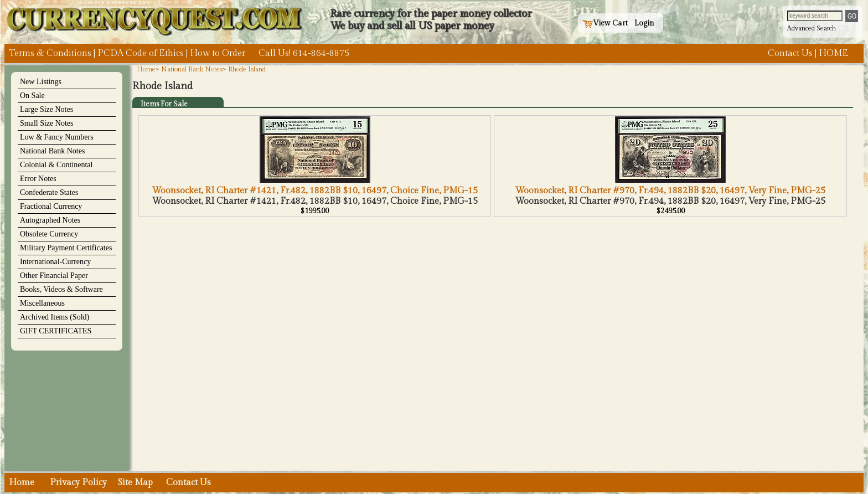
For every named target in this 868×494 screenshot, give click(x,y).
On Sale (32, 96)
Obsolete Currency (49, 234)
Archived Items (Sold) (55, 317)
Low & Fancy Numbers (57, 137)
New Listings (41, 82)
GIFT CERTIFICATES (56, 331)
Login (644, 23)
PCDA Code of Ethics (141, 53)
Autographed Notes (50, 220)
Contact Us (790, 53)
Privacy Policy (78, 483)
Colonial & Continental (56, 165)
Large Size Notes (46, 109)
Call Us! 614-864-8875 (304, 53)
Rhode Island (247, 69)
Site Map (135, 483)
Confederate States (49, 192)
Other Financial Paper (54, 276)
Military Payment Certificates (66, 248)
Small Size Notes (46, 123)
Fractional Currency (51, 206)
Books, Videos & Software (61, 289)
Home (146, 69)
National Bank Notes (52, 151)
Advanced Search (812, 28)
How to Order (218, 53)
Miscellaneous (42, 303)
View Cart (605, 23)
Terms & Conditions (50, 53)
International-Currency (55, 262)
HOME (833, 53)
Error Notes (38, 179)
